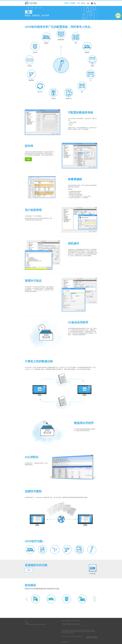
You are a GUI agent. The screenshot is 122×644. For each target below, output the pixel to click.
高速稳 (36, 8)
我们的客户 (73, 3)
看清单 (28, 159)
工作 (79, 621)
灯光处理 (35, 48)
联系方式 (83, 3)
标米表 (92, 61)
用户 (82, 87)
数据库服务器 (61, 35)
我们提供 (67, 3)
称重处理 (87, 48)
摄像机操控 (31, 75)
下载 (78, 3)
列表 (76, 38)
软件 (33, 8)
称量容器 (46, 38)
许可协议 (53, 94)
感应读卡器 (69, 94)
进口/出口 (40, 87)
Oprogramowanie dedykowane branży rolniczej (36, 624)
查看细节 (29, 570)
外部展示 (30, 61)
